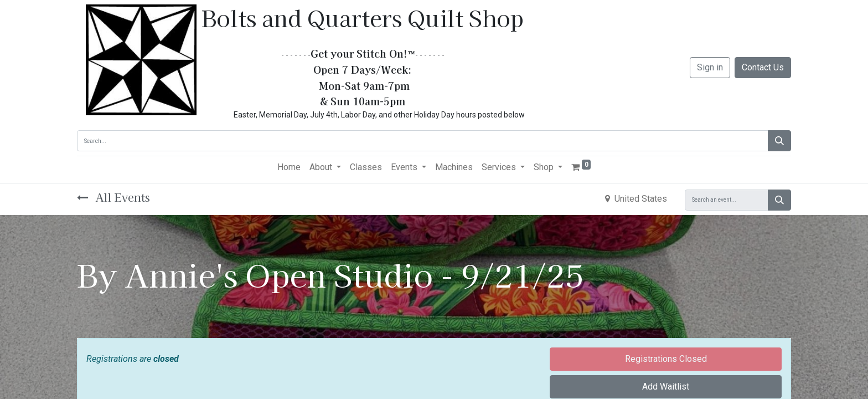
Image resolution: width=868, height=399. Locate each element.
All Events (113, 197)
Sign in (710, 67)
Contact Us (763, 67)
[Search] (779, 141)
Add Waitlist (666, 387)
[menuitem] (289, 167)
